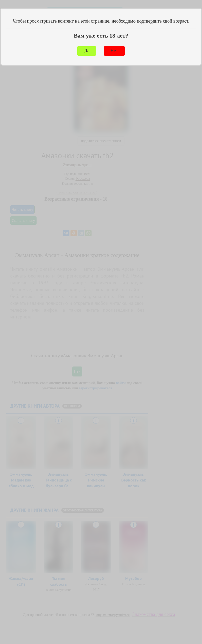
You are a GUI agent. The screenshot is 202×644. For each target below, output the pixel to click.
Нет (114, 51)
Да (87, 51)
